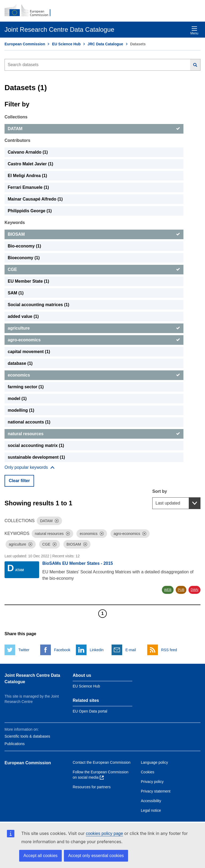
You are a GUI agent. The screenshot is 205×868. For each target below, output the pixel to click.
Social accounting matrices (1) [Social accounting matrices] (38, 305)
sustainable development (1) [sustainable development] (36, 457)
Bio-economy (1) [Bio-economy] (24, 246)
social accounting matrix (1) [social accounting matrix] (36, 445)
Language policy (154, 762)
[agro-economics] (94, 340)
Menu (194, 31)
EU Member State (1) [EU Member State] (28, 281)
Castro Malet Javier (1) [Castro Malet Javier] (30, 164)
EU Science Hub (66, 44)
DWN (194, 590)
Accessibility (151, 801)
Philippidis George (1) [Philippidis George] (30, 211)
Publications (15, 744)
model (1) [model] (17, 399)
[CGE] (94, 270)
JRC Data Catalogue (105, 44)
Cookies (148, 772)
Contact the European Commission (102, 762)
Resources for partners (92, 787)
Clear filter (19, 481)
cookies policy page (104, 833)
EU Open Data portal (90, 711)
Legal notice (151, 810)
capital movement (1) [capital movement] (29, 352)
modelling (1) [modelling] (21, 410)
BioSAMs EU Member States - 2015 (78, 563)
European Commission (25, 44)
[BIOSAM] (94, 234)
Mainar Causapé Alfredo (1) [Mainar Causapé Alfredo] (35, 199)
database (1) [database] (20, 363)
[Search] (195, 65)
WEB (168, 590)
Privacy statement (156, 791)
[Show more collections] (30, 467)
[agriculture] (94, 328)
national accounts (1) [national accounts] (29, 422)
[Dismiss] (57, 521)
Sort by (160, 491)
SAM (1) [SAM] (16, 293)
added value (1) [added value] (23, 316)
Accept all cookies (40, 856)
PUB (181, 590)
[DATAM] (94, 129)
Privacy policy (152, 782)
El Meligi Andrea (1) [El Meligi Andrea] (27, 176)
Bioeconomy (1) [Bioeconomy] (24, 258)
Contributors (17, 140)
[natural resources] (94, 434)
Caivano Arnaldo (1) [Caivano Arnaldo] (28, 152)
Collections (16, 117)
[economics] (94, 375)
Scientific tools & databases (27, 736)
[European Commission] (30, 11)
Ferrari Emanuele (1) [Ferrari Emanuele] (28, 187)
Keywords (15, 223)
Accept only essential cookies (96, 856)
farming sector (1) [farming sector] (26, 387)
